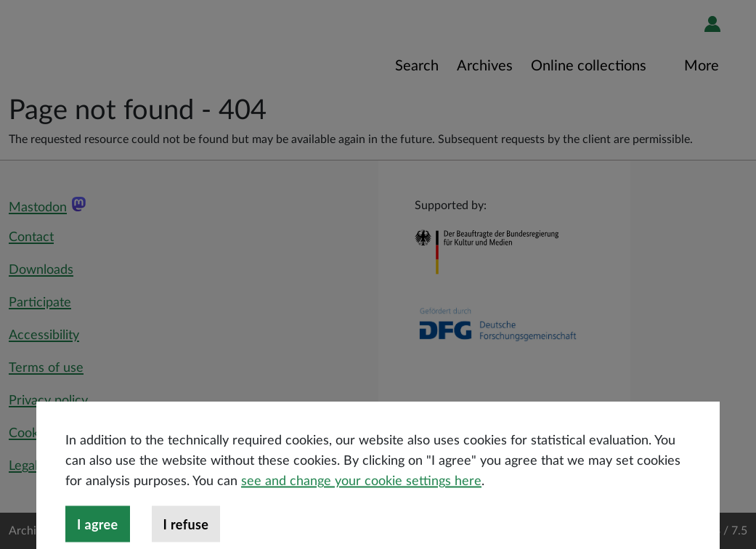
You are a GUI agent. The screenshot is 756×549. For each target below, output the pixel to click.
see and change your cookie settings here (361, 507)
